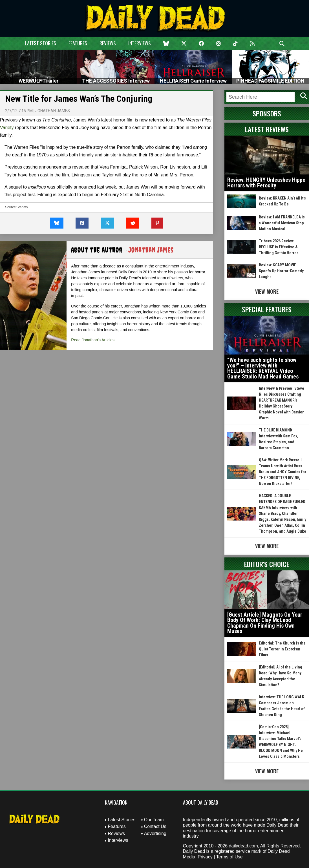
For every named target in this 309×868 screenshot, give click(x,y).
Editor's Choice (267, 564)
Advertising (155, 833)
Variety (7, 128)
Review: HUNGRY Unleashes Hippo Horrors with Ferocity (266, 183)
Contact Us (155, 826)
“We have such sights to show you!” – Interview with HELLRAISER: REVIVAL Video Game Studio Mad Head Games (263, 368)
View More (267, 291)
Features (78, 43)
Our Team (154, 820)
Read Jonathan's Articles (93, 340)
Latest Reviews (267, 129)
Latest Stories (40, 43)
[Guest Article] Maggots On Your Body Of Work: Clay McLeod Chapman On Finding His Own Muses (265, 623)
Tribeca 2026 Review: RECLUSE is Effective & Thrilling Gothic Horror (278, 247)
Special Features (267, 309)
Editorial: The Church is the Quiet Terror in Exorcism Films (282, 649)
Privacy (205, 857)
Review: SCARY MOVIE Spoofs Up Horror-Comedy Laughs (281, 271)
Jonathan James (53, 111)
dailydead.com (243, 846)
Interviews (140, 43)
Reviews (108, 43)
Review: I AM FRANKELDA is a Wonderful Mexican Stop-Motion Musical (282, 223)
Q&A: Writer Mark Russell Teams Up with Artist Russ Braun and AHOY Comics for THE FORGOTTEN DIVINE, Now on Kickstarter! (282, 472)
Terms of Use (229, 857)
